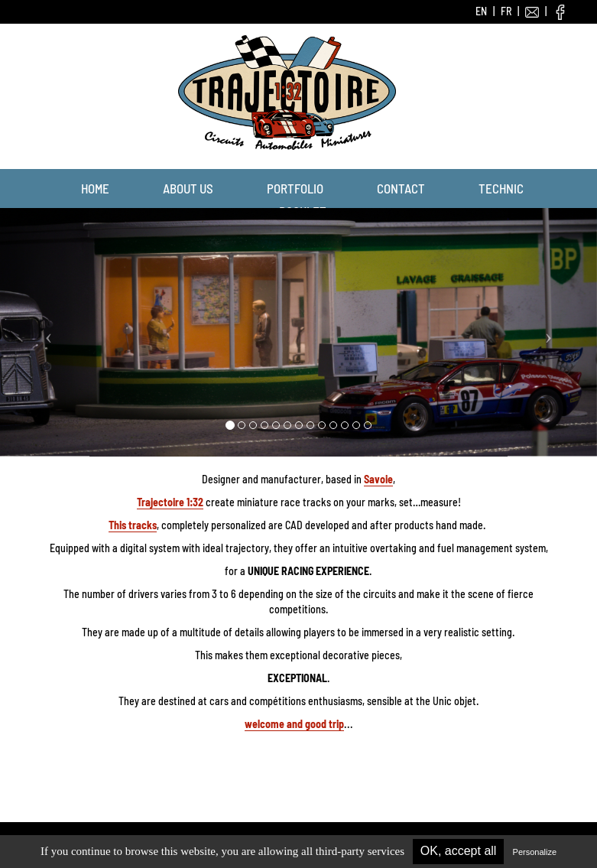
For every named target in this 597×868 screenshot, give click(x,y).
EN (481, 11)
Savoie (378, 479)
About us (188, 188)
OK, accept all (459, 851)
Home (95, 188)
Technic (501, 188)
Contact (401, 188)
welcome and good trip (294, 724)
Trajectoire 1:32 (170, 502)
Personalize (535, 852)
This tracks (133, 525)
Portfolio (295, 188)
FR (506, 11)
